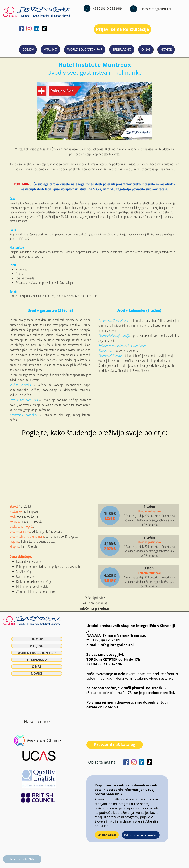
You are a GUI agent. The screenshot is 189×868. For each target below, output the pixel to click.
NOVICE (37, 674)
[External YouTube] (94, 469)
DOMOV (37, 639)
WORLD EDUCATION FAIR (37, 653)
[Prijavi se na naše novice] (141, 835)
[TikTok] (44, 28)
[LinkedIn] (37, 28)
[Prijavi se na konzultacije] (123, 29)
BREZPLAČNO (37, 660)
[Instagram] (29, 28)
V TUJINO (37, 646)
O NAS (37, 667)
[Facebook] (21, 28)
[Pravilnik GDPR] (22, 859)
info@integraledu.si (157, 9)
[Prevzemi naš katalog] (115, 745)
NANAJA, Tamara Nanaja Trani (113, 635)
